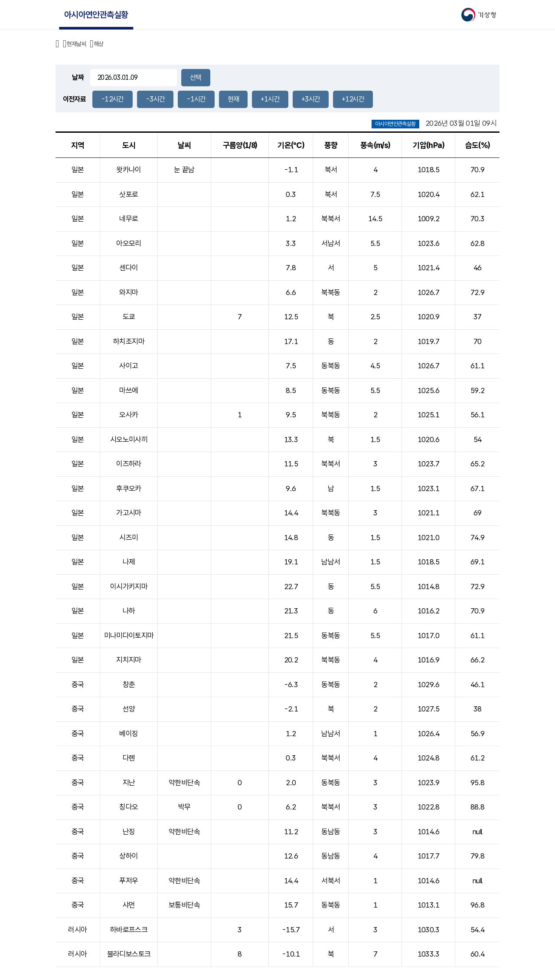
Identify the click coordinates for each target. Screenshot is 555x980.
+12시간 (353, 99)
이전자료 (74, 99)
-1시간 (196, 99)
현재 (233, 99)
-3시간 (155, 99)
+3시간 (311, 99)
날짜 (78, 77)
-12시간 (113, 99)
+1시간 (270, 99)
